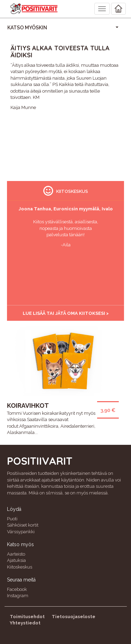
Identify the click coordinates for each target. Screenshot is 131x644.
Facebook (17, 589)
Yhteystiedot (25, 623)
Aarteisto (16, 554)
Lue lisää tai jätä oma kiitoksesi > (66, 313)
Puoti (12, 519)
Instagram (18, 596)
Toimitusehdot (27, 617)
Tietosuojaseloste (74, 617)
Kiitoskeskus (20, 567)
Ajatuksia (16, 560)
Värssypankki (21, 532)
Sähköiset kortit (23, 525)
